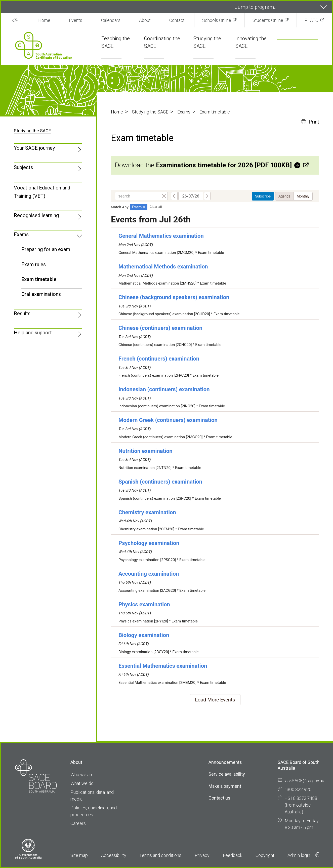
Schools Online (217, 20)
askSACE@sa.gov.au (305, 781)
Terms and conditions (160, 855)
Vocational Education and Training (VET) (42, 192)
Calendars (111, 20)
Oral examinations (41, 294)
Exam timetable (39, 279)
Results (22, 313)
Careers (78, 823)
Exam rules (34, 264)
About (145, 20)
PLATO (311, 20)
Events (76, 20)
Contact (177, 20)
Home (44, 20)
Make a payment (225, 786)
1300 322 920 (298, 789)
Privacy (202, 855)
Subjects (23, 167)
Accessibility (114, 855)
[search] (291, 47)
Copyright (265, 855)
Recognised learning (36, 215)
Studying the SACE (150, 112)
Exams (184, 112)
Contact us (219, 798)
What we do (82, 783)
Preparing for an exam (46, 249)
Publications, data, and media (92, 796)
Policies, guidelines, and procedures (94, 811)
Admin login (303, 855)
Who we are (82, 775)
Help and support (33, 333)
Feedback (233, 855)
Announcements (225, 762)
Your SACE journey (34, 148)
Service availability (227, 774)
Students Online (268, 20)
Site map (79, 855)
